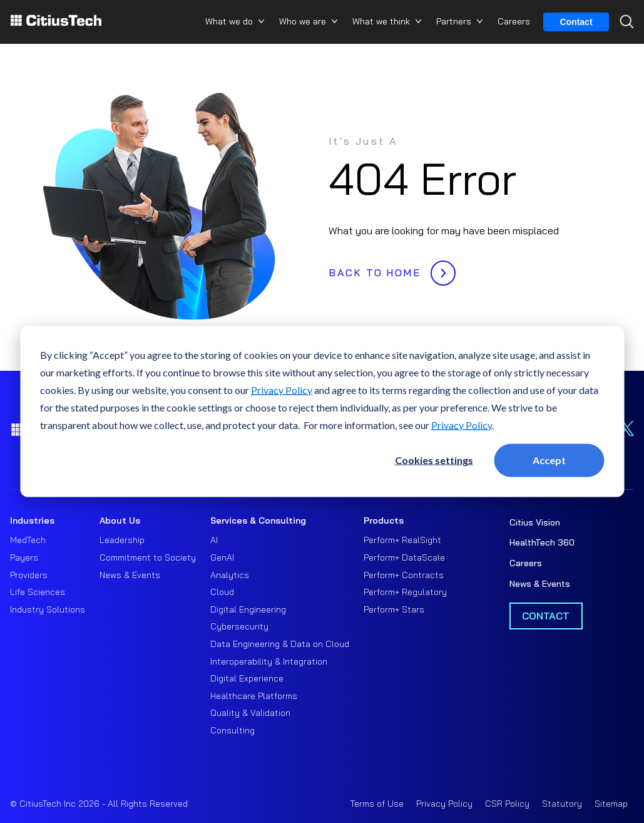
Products (384, 520)
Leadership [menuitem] (122, 540)
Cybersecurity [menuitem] (239, 626)
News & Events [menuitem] (130, 575)
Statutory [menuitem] (562, 804)
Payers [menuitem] (24, 557)
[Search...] (624, 44)
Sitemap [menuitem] (611, 804)
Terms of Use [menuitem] (377, 804)
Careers (514, 21)
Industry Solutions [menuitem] (48, 609)
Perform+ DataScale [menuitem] (404, 557)
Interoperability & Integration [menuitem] (269, 661)
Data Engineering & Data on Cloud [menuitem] (280, 644)
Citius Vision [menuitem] (535, 522)
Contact (576, 22)
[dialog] (322, 412)
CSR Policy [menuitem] (507, 804)
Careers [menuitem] (526, 563)
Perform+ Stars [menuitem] (394, 609)
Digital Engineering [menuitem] (248, 609)
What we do (229, 21)
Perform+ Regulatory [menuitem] (405, 592)
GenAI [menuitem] (222, 557)
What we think (381, 21)
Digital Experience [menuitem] (247, 678)
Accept (549, 460)
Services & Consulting (258, 520)
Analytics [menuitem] (230, 575)
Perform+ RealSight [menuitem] (402, 540)
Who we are (303, 21)
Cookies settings (434, 460)
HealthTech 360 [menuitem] (542, 542)
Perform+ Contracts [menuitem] (404, 575)
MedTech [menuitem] (28, 540)
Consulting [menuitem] (233, 730)
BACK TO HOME (389, 269)
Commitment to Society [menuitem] (148, 557)
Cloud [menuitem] (222, 592)
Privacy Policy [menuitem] (444, 804)
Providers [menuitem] (29, 575)
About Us (120, 520)
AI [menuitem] (214, 540)
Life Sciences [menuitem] (38, 592)
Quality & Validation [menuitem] (250, 713)
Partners (454, 21)
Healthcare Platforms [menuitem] (254, 696)
